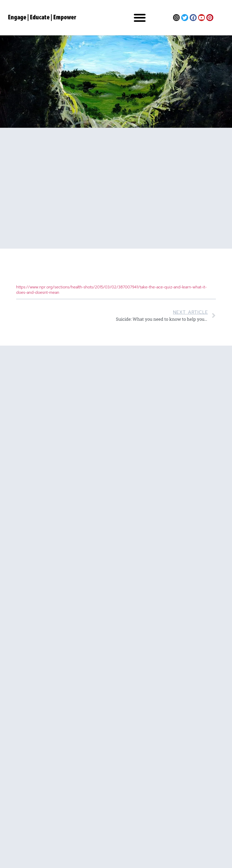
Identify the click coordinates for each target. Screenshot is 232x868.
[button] (140, 18)
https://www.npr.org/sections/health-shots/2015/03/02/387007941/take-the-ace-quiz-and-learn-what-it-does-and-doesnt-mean (111, 290)
